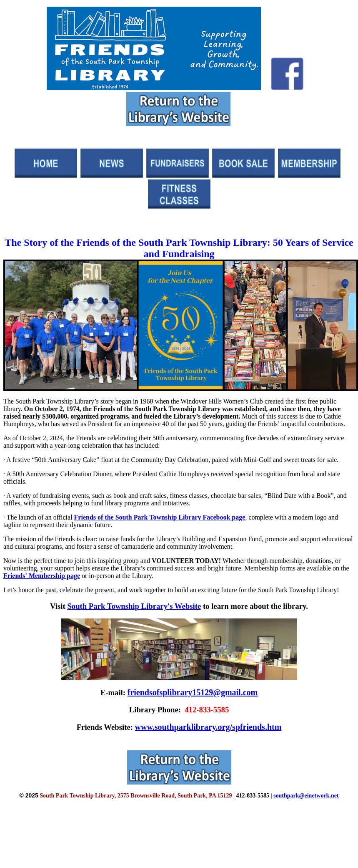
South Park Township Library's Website (134, 606)
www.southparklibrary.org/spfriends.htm (208, 727)
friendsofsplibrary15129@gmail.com (193, 692)
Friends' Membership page (42, 576)
